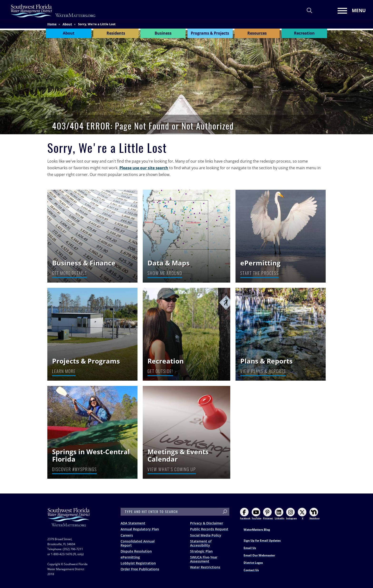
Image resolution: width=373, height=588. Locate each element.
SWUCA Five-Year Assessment (204, 559)
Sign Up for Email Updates (262, 541)
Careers (127, 535)
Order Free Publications (140, 569)
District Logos (253, 563)
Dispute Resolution (136, 551)
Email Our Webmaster (259, 555)
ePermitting (130, 557)
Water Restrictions (205, 567)
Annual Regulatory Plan (140, 529)
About (67, 26)
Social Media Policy (206, 535)
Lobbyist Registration (138, 563)
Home (52, 26)
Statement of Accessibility (201, 543)
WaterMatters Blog (257, 530)
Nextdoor (315, 514)
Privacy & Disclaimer (207, 523)
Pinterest (268, 514)
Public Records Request (209, 529)
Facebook (245, 514)
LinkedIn (280, 514)
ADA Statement (133, 523)
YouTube (256, 514)
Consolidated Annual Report (138, 543)
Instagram (292, 514)
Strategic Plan (201, 551)
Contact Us (251, 570)
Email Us (250, 548)
